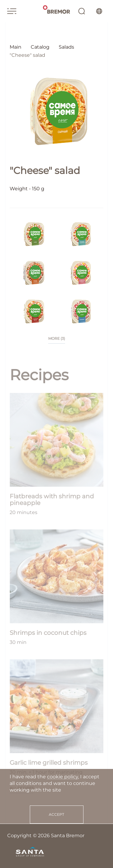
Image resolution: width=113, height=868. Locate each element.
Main (16, 47)
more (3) (57, 338)
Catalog (40, 47)
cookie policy (63, 777)
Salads (66, 47)
